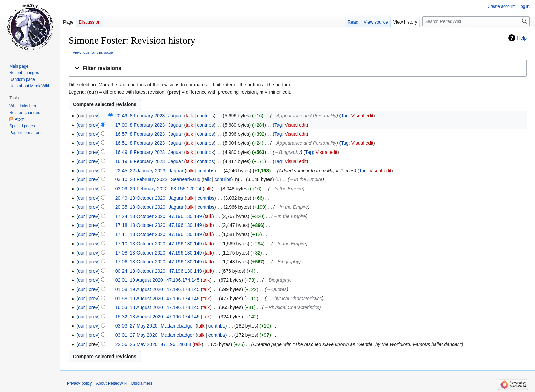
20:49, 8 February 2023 (140, 116)
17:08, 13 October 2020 (140, 253)
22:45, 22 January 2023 (140, 171)
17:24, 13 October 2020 (140, 216)
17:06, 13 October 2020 (140, 262)
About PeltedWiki (111, 383)
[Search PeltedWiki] (476, 21)
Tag (345, 116)
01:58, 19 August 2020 (139, 289)
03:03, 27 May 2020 (136, 326)
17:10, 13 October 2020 (140, 244)
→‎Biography (287, 152)
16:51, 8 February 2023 (140, 143)
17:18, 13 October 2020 (140, 225)
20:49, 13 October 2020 (140, 198)
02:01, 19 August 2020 (139, 280)
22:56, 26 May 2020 (136, 344)
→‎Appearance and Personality (304, 116)
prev (93, 116)
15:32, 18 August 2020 (139, 317)
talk (189, 116)
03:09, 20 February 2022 (141, 189)
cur (81, 125)
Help (522, 38)
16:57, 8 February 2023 (140, 134)
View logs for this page (93, 52)
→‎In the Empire (306, 179)
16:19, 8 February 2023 (140, 161)
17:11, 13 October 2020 (140, 234)
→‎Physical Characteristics (294, 299)
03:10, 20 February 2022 (141, 179)
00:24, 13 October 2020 (140, 271)
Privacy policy (79, 383)
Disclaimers (142, 383)
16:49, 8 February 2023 (140, 152)
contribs (205, 116)
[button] (298, 68)
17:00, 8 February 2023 (140, 125)
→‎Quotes (277, 289)
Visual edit (362, 116)
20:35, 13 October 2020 (140, 207)
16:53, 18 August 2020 (139, 307)
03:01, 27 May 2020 (136, 335)
